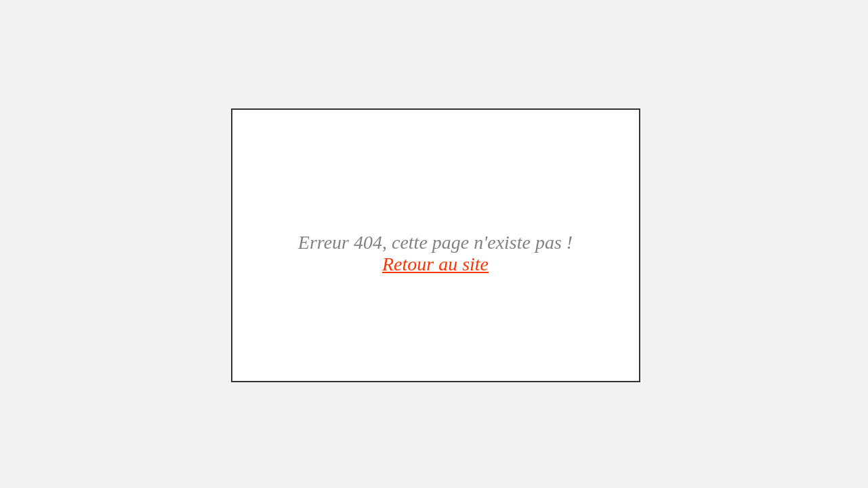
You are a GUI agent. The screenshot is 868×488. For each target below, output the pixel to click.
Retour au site (435, 264)
